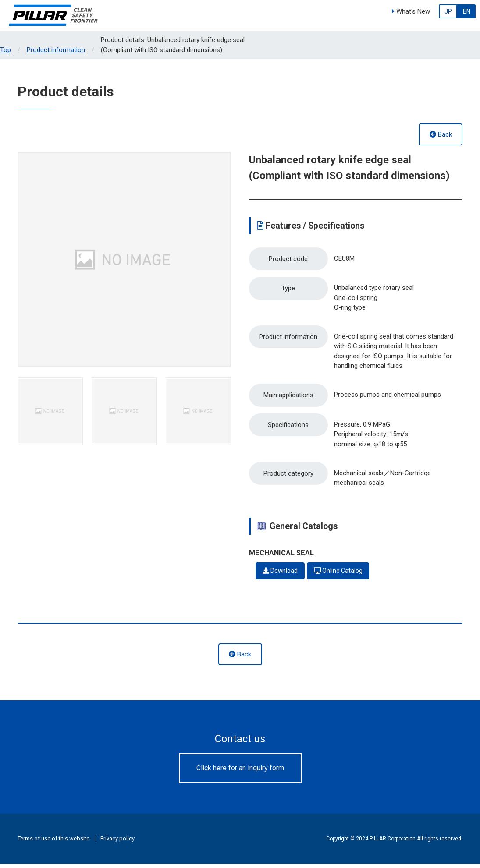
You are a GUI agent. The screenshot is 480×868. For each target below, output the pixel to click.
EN (467, 11)
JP (448, 11)
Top (5, 50)
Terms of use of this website (53, 843)
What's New (411, 11)
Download (281, 575)
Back (441, 134)
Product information (56, 50)
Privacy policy (117, 843)
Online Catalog (342, 575)
